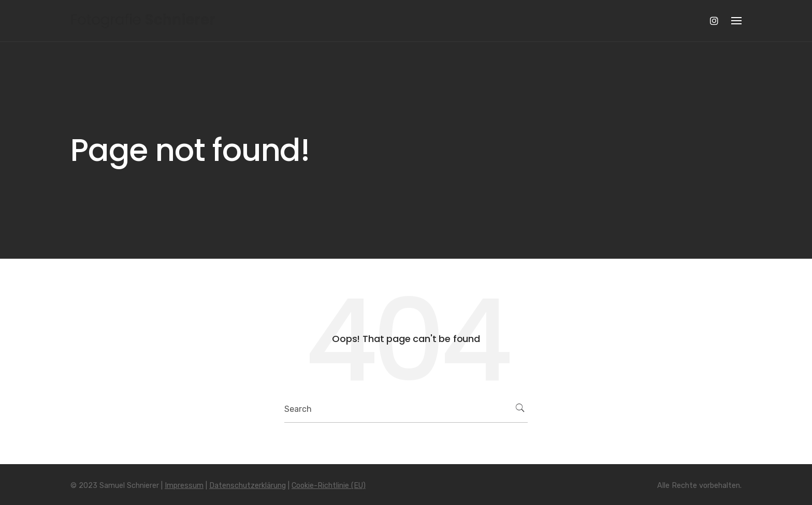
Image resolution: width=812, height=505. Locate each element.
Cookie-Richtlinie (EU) (329, 486)
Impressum (184, 486)
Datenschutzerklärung (248, 486)
